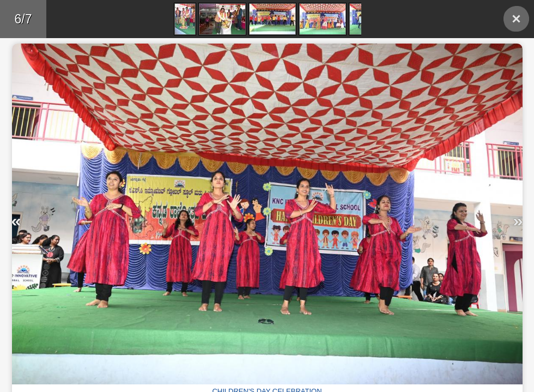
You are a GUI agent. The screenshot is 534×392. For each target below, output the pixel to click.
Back (516, 19)
